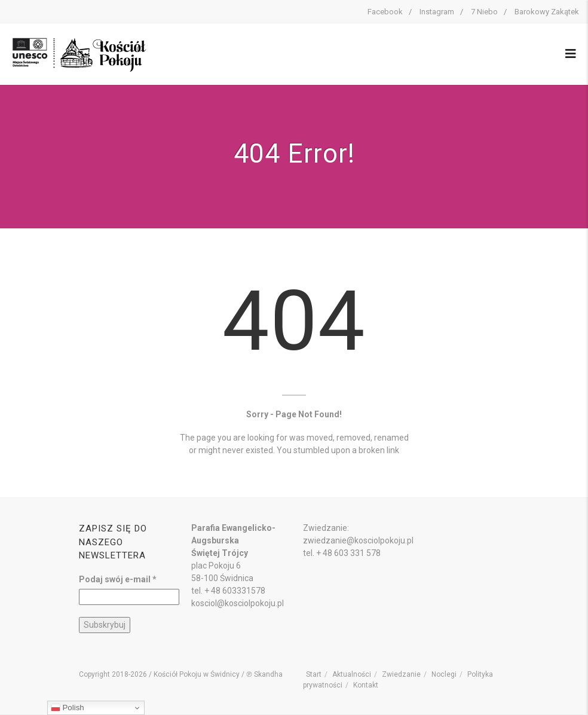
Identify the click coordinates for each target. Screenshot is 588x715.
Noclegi (444, 674)
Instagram (437, 12)
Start (314, 674)
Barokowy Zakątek (547, 12)
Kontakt (366, 685)
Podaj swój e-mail (118, 579)
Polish (68, 708)
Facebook (385, 12)
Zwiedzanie (401, 674)
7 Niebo (484, 12)
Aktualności (352, 674)
